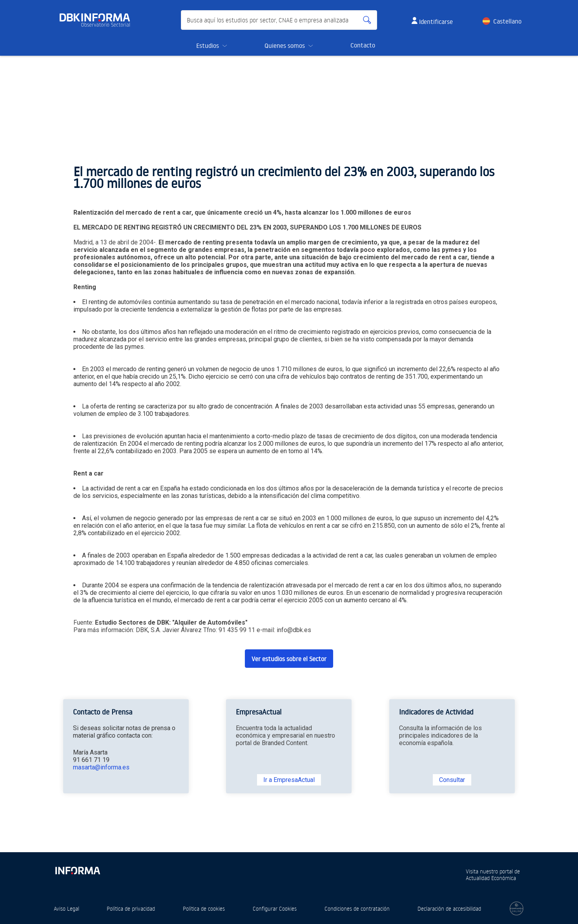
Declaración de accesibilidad (449, 909)
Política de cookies (204, 909)
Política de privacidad (131, 909)
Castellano (507, 21)
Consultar (452, 780)
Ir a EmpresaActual (289, 780)
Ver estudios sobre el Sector (289, 659)
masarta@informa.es (101, 767)
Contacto (363, 45)
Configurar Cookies (275, 909)
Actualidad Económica (491, 878)
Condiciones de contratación (357, 909)
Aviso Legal (67, 909)
